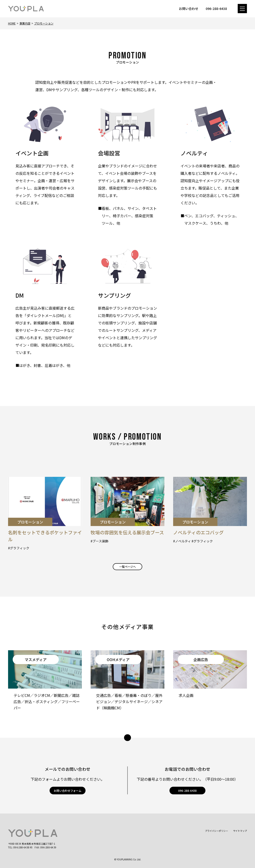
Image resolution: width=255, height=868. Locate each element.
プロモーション (44, 23)
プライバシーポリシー (216, 831)
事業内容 (25, 23)
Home (12, 23)
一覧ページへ (127, 567)
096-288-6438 (187, 791)
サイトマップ (240, 831)
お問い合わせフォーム (68, 791)
